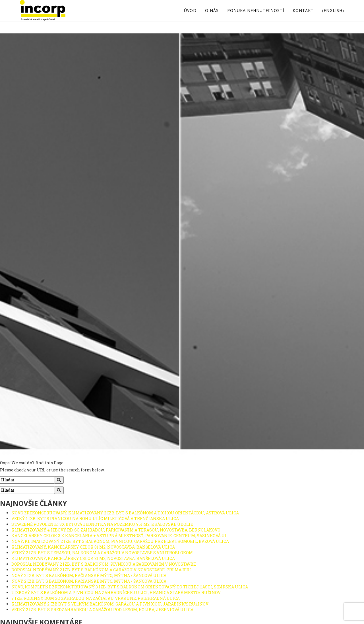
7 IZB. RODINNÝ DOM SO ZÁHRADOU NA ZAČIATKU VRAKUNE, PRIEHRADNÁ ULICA (96, 598)
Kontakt (303, 11)
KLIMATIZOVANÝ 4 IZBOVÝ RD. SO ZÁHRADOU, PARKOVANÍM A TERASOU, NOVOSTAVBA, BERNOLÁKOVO (116, 530)
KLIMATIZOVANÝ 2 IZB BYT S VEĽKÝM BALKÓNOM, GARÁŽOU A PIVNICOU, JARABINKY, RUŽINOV (110, 604)
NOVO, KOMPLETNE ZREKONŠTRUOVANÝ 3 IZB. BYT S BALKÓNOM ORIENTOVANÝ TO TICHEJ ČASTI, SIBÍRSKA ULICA (130, 587)
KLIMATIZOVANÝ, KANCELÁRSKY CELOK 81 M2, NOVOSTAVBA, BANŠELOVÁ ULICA (93, 547)
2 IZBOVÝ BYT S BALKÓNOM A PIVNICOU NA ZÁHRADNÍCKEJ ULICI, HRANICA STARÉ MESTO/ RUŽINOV (116, 593)
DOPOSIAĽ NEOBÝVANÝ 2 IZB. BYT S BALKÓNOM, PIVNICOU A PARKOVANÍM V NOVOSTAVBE (104, 564)
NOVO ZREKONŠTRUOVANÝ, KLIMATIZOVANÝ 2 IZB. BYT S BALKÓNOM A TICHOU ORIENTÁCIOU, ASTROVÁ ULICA (125, 513)
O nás (212, 11)
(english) (333, 11)
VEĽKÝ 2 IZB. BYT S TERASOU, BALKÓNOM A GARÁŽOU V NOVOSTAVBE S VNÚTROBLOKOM (102, 553)
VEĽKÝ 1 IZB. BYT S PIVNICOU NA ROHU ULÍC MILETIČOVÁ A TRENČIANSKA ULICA (95, 519)
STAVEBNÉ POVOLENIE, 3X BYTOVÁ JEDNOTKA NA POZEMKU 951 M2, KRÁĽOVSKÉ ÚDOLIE (102, 524)
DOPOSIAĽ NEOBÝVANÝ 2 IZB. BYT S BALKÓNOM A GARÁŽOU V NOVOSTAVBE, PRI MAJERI (101, 570)
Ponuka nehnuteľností (256, 11)
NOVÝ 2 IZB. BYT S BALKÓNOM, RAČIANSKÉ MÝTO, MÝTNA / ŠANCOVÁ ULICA (89, 575)
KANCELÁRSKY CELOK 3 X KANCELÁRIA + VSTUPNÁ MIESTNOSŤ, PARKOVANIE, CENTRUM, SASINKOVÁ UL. (120, 536)
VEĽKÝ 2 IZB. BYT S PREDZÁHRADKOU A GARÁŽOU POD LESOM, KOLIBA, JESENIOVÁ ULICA (102, 610)
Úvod (190, 11)
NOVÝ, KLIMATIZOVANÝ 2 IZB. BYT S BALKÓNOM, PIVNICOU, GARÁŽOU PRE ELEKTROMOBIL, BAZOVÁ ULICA (120, 541)
